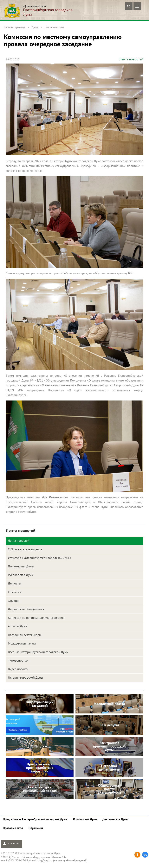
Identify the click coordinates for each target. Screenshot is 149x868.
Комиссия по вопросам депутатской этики (37, 618)
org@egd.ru (45, 860)
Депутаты (14, 583)
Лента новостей (54, 27)
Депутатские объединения (26, 609)
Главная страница (15, 27)
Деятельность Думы (115, 819)
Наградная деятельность (25, 635)
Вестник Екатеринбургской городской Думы (38, 652)
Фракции (14, 601)
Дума (35, 27)
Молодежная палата (22, 643)
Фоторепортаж (18, 660)
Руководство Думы (21, 575)
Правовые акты (13, 828)
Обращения (36, 828)
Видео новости (18, 669)
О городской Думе (85, 819)
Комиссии (15, 592)
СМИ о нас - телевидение (25, 549)
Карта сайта (11, 844)
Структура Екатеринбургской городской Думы (39, 558)
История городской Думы (26, 677)
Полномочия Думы (21, 566)
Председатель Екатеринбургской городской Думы (35, 819)
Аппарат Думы (18, 626)
